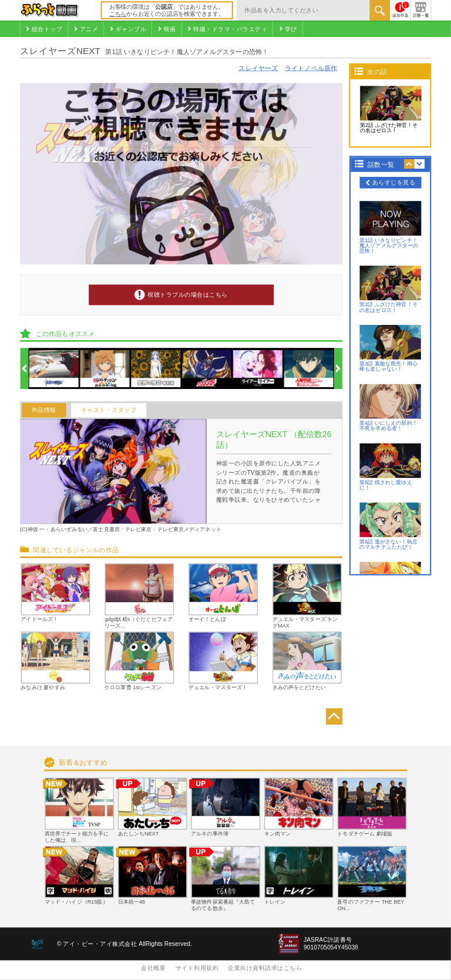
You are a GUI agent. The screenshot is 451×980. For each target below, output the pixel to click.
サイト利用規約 (197, 968)
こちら (118, 14)
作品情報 (44, 410)
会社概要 (153, 968)
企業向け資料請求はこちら (265, 968)
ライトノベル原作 (311, 68)
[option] (54, 369)
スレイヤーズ (258, 68)
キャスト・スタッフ (109, 410)
